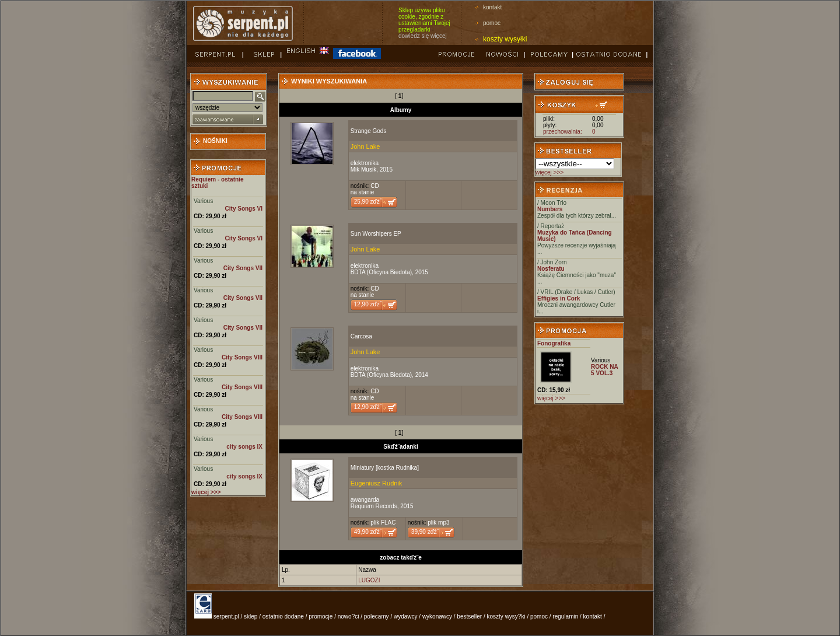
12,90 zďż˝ (368, 304)
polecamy (377, 616)
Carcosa (361, 336)
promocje (321, 616)
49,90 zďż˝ (368, 532)
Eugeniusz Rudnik (377, 483)
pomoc (492, 23)
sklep (251, 616)
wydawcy (406, 616)
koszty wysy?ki (506, 616)
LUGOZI (369, 580)
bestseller (469, 616)
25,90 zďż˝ (368, 202)
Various (203, 201)
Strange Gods (369, 131)
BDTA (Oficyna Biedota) (381, 272)
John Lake (365, 146)
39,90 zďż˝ (425, 532)
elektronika (365, 163)
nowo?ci (349, 616)
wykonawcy (437, 616)
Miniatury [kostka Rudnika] (385, 468)
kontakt (492, 7)
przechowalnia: (563, 132)
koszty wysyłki (505, 39)
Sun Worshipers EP (376, 234)
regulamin (565, 616)
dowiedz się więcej (423, 36)
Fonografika (554, 343)
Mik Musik (363, 170)
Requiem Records (374, 506)
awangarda (365, 500)
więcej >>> (549, 172)
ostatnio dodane (283, 616)
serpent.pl (226, 616)
